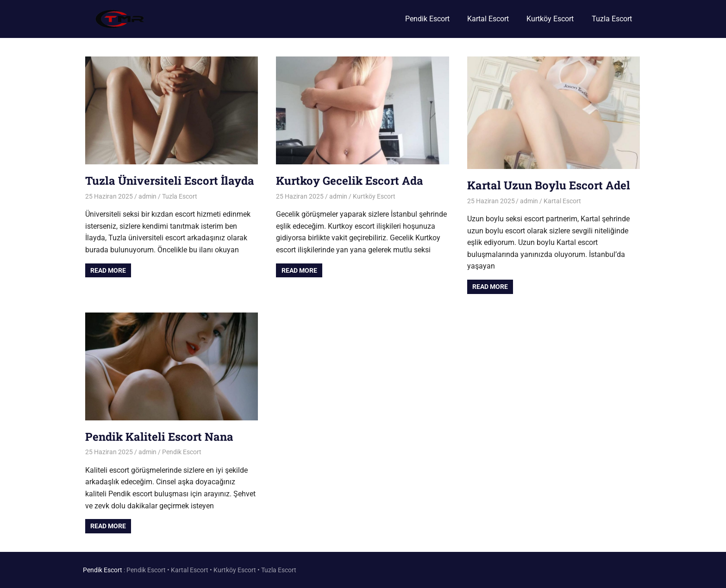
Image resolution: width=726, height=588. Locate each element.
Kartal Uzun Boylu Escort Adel (549, 185)
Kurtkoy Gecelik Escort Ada (350, 181)
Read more (108, 270)
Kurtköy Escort (550, 19)
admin (147, 196)
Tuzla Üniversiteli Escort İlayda (170, 181)
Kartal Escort (488, 19)
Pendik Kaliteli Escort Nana (159, 437)
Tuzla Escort (612, 19)
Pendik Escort (427, 19)
